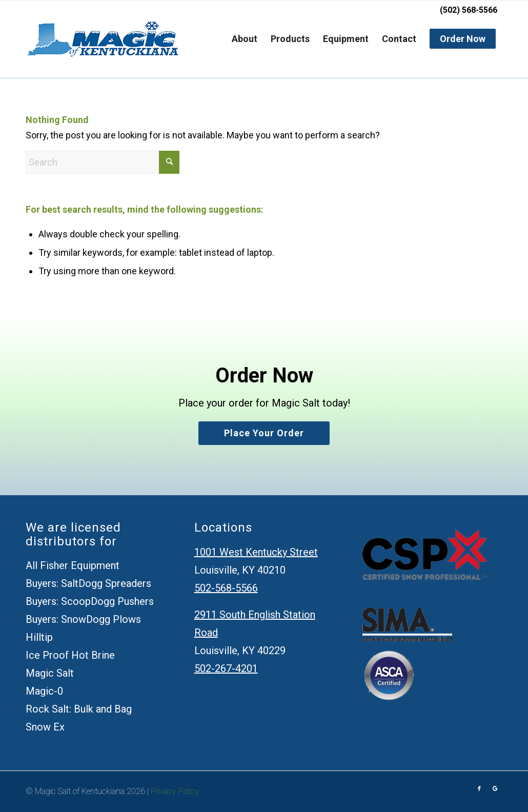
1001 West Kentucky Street (256, 552)
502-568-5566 (226, 588)
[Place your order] (264, 433)
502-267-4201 (226, 668)
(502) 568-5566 (469, 10)
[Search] (103, 162)
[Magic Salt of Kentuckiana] (102, 39)
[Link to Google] (495, 789)
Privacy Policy (175, 791)
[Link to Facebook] (479, 789)
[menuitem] (245, 39)
